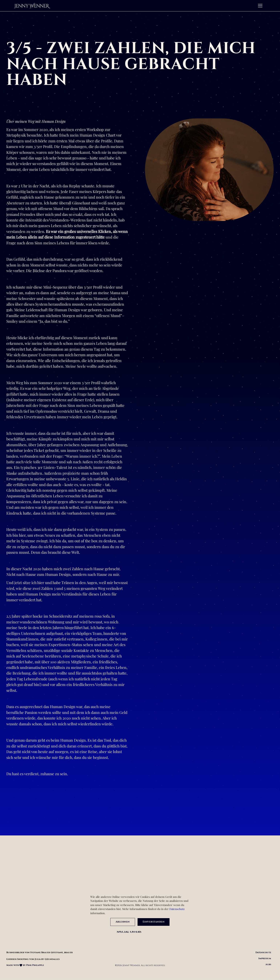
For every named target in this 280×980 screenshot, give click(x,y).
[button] (260, 6)
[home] (32, 6)
